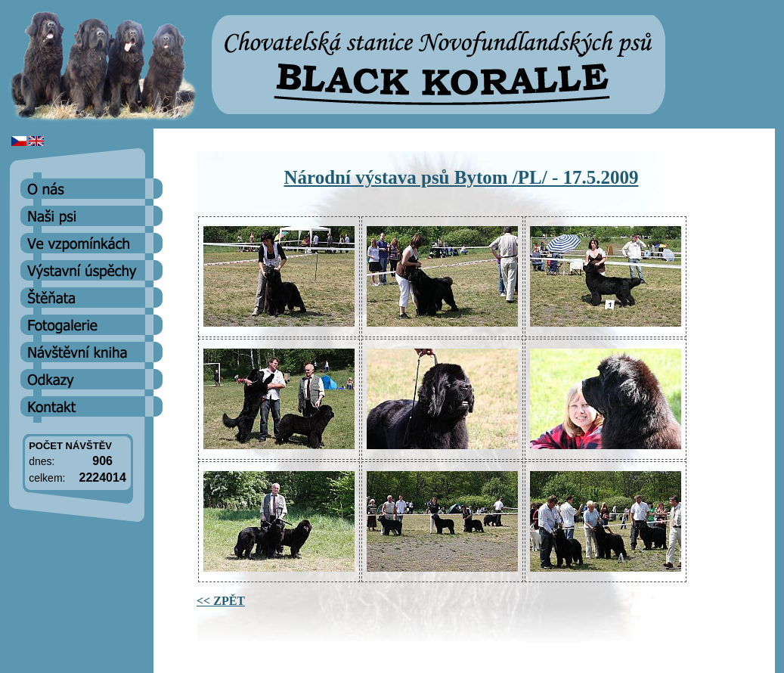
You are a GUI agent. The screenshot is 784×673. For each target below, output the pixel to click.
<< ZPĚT (221, 601)
